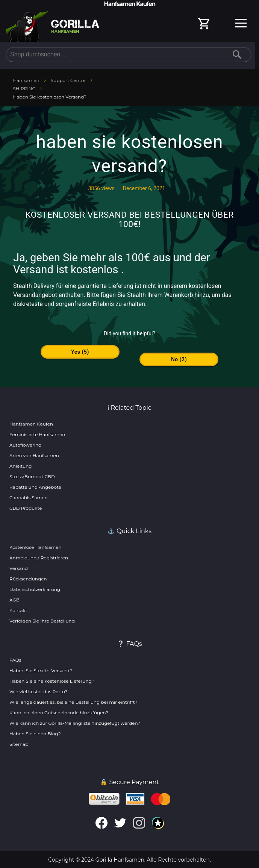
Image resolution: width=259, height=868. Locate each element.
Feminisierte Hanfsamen (37, 434)
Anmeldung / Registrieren (39, 558)
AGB (14, 600)
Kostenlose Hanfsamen (36, 547)
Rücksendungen (28, 579)
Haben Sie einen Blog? (35, 734)
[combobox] (129, 55)
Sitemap (19, 744)
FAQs (15, 660)
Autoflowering (25, 445)
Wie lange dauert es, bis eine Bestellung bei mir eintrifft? (73, 702)
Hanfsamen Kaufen (31, 424)
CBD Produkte (26, 508)
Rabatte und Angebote (35, 487)
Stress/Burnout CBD (32, 476)
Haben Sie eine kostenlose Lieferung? (52, 681)
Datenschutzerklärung (35, 589)
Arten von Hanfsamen (34, 455)
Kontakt (18, 610)
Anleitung (21, 466)
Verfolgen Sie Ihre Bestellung (42, 621)
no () (179, 359)
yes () (80, 352)
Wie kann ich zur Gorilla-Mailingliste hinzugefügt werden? (75, 723)
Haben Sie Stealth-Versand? (41, 670)
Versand (19, 568)
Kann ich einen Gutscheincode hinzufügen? (59, 713)
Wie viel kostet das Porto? (38, 692)
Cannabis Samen (29, 498)
